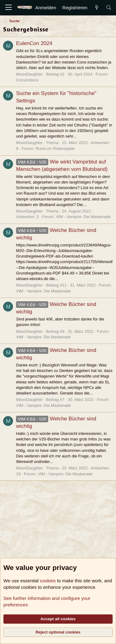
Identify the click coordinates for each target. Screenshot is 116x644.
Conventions (27, 80)
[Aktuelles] (96, 8)
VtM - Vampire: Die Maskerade (83, 217)
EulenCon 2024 (34, 43)
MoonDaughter (29, 74)
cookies (48, 581)
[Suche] (109, 8)
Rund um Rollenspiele (55, 149)
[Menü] (9, 8)
